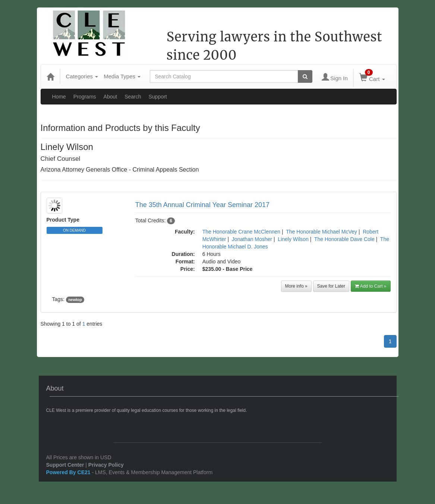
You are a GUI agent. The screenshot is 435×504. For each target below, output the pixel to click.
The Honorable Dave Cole (344, 239)
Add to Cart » (371, 286)
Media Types (122, 76)
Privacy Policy (106, 465)
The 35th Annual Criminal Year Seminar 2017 (202, 205)
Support (158, 97)
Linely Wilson (293, 239)
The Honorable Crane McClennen (241, 232)
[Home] (50, 76)
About (111, 97)
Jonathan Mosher (252, 239)
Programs (85, 97)
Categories (82, 76)
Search (133, 97)
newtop (75, 300)
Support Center (65, 465)
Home (59, 97)
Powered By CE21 (69, 472)
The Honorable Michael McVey (321, 232)
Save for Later (331, 286)
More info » (296, 286)
